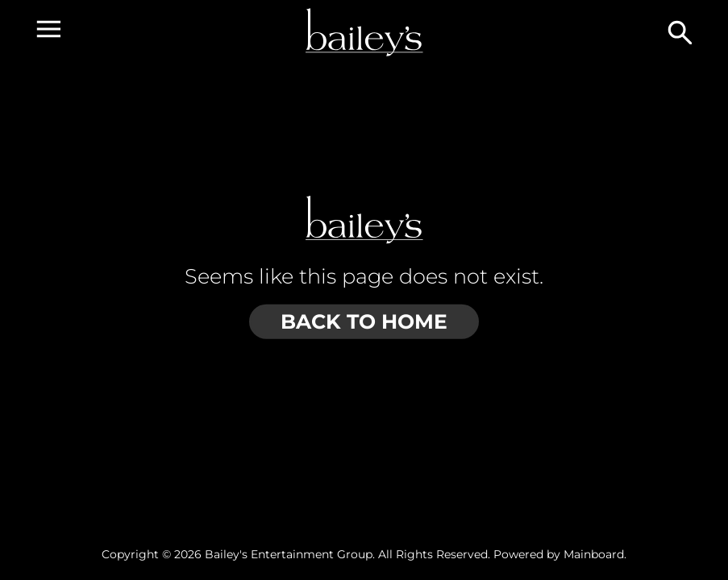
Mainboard (594, 554)
